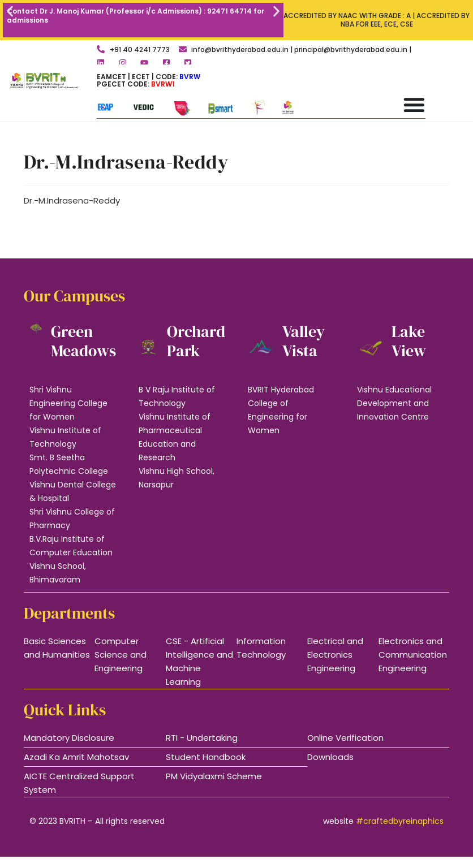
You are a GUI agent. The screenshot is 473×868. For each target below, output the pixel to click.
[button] (10, 12)
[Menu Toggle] (414, 105)
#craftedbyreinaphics (400, 821)
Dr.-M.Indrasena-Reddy (72, 200)
